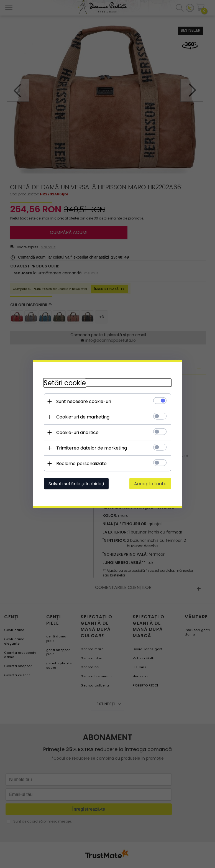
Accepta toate (150, 484)
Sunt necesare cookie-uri (84, 401)
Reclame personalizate (81, 464)
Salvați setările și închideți (76, 484)
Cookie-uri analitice (77, 432)
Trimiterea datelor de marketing (92, 448)
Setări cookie (65, 383)
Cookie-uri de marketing (83, 417)
